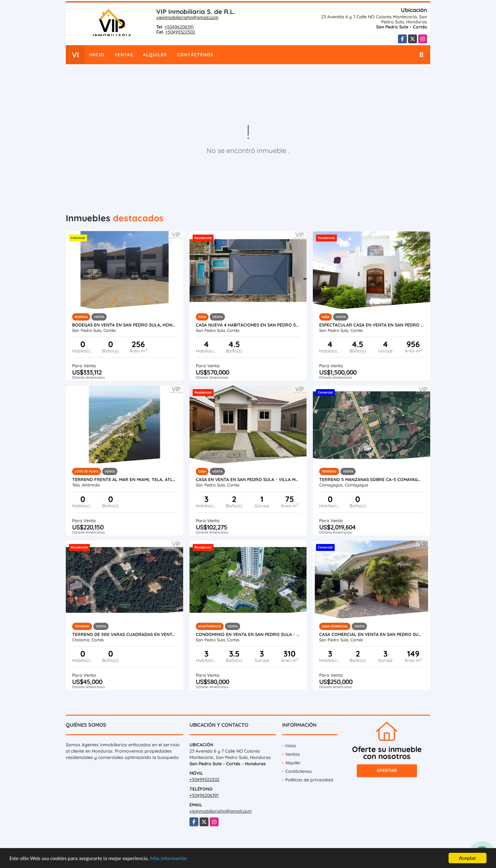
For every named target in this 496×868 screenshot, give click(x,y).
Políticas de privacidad (309, 780)
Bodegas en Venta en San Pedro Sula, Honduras (124, 325)
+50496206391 (179, 27)
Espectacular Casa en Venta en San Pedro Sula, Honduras (372, 325)
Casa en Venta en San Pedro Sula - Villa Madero (248, 480)
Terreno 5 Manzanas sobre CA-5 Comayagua (372, 480)
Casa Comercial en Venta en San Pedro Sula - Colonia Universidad (372, 634)
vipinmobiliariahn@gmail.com (187, 17)
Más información (169, 859)
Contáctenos (195, 55)
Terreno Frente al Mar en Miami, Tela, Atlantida (124, 480)
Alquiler (155, 55)
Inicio (97, 55)
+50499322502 (180, 32)
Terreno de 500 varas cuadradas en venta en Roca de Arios (124, 634)
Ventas (124, 55)
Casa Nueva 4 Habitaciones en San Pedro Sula (248, 325)
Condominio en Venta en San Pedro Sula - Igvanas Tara (248, 634)
